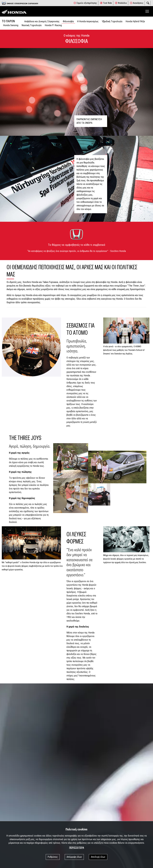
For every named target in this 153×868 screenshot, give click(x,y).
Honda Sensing (11, 25)
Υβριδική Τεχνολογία (112, 21)
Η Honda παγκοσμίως (88, 21)
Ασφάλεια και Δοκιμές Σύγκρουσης (42, 21)
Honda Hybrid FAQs (135, 21)
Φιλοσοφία (68, 21)
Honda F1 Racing (53, 25)
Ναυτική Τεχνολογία (32, 25)
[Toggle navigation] (147, 11)
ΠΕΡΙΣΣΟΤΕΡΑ (77, 848)
